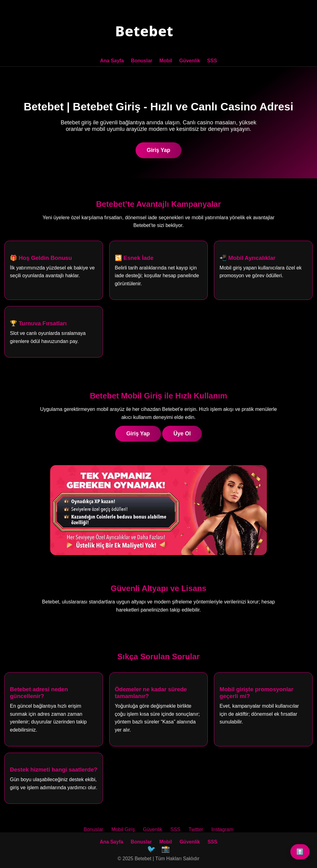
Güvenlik (189, 61)
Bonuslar (142, 61)
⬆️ (300, 852)
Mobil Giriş (123, 829)
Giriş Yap (158, 149)
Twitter (196, 829)
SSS (212, 61)
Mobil (166, 61)
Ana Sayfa (112, 61)
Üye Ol (182, 433)
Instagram (222, 829)
